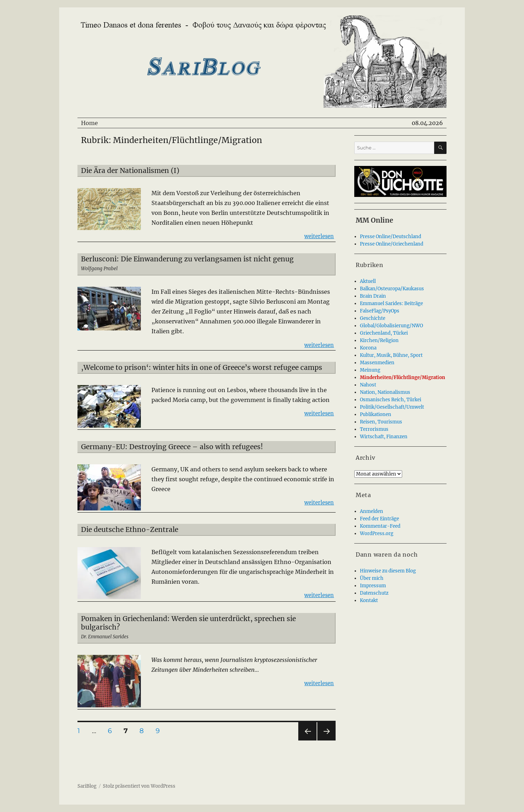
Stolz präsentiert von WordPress (139, 786)
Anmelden (372, 511)
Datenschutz (374, 593)
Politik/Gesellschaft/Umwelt (392, 407)
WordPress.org (377, 534)
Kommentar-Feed (380, 526)
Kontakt (369, 600)
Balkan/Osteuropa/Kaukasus (392, 289)
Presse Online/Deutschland (391, 237)
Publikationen (376, 414)
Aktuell (368, 281)
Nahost (368, 385)
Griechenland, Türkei (384, 333)
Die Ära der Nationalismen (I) (130, 171)
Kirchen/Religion (379, 340)
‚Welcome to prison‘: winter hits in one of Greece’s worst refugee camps (202, 367)
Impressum (373, 586)
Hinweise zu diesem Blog (388, 571)
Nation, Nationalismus (385, 392)
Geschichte (373, 318)
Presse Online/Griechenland (392, 244)
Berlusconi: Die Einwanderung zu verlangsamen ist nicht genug (187, 259)
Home (89, 123)
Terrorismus (374, 429)
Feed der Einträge (379, 519)
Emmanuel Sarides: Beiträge (391, 303)
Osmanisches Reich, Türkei (391, 400)
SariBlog (87, 786)
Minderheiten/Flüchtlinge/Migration (403, 377)
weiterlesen (319, 236)
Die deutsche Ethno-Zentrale (130, 529)
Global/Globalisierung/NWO (391, 326)
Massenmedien (377, 363)
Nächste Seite (326, 740)
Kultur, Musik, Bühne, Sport (391, 355)
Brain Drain (373, 296)
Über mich (372, 578)
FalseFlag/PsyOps (380, 311)
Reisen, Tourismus (381, 422)
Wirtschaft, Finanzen (384, 437)
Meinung (370, 370)
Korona (368, 348)
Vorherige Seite (307, 740)
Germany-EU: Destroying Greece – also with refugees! (172, 447)
